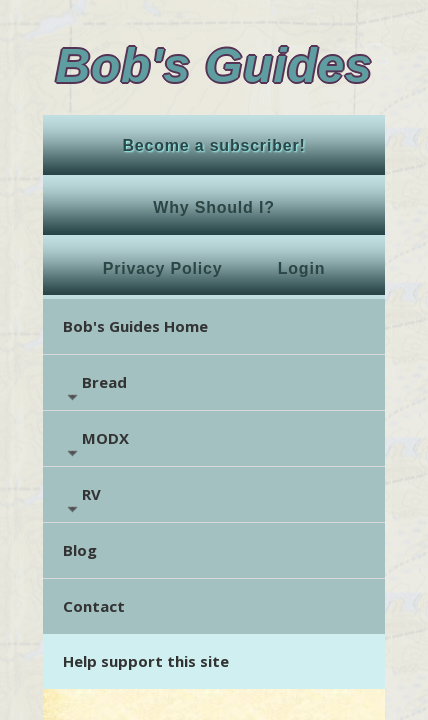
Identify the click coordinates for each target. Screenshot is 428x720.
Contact (94, 606)
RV (82, 500)
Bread (95, 388)
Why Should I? (214, 207)
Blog (80, 550)
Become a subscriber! (213, 145)
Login (302, 268)
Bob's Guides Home (135, 326)
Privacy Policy (163, 268)
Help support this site (146, 661)
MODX (96, 444)
